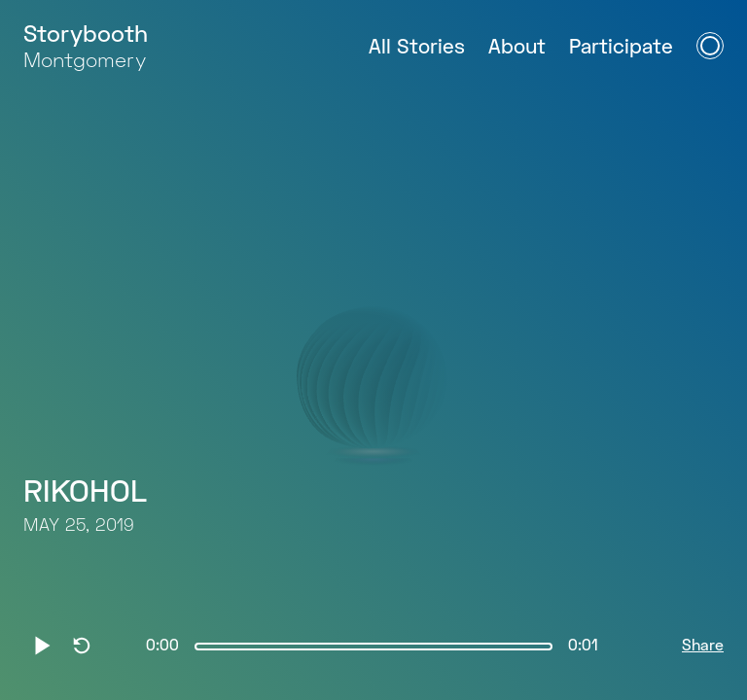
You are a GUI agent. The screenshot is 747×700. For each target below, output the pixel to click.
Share (703, 647)
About (517, 48)
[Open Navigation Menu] (710, 46)
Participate (621, 48)
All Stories (417, 48)
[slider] (373, 647)
